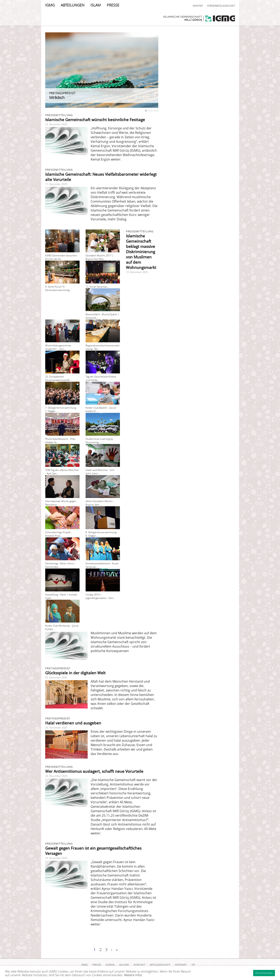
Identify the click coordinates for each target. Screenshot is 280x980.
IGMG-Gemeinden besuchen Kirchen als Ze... (61, 257)
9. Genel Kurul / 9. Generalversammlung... (58, 288)
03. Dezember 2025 (56, 677)
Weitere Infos (133, 975)
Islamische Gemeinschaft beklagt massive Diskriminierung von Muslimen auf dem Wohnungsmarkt (141, 252)
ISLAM (96, 5)
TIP (193, 965)
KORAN (110, 965)
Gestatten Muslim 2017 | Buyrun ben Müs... (100, 257)
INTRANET (181, 965)
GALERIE (124, 965)
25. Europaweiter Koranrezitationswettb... (58, 378)
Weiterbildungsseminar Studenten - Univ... (58, 347)
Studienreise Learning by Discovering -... (99, 441)
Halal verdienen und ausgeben (73, 723)
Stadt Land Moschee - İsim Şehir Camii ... (100, 472)
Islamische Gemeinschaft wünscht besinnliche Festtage (95, 120)
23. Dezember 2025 (56, 124)
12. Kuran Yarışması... (97, 287)
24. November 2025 (56, 858)
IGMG (50, 5)
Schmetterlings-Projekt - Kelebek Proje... (59, 534)
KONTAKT (198, 6)
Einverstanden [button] (264, 973)
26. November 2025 (56, 728)
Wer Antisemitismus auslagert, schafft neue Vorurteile (94, 771)
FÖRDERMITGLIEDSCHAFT (221, 6)
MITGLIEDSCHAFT (160, 965)
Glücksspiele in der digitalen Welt (75, 673)
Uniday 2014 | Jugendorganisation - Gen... (100, 596)
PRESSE (113, 5)
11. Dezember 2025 (56, 184)
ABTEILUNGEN (73, 5)
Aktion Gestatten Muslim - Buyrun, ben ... (100, 503)
